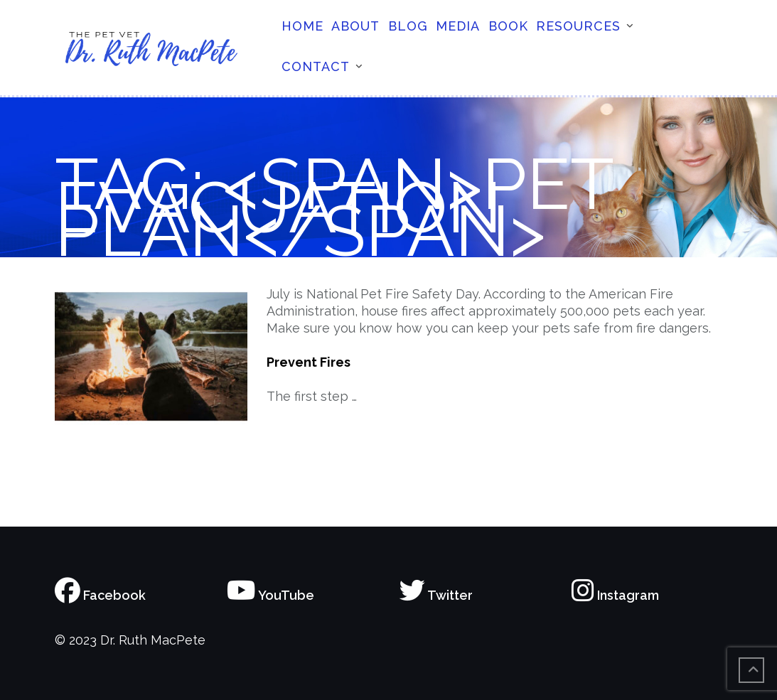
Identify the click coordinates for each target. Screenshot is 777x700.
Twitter (436, 595)
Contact (316, 66)
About (355, 26)
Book (508, 26)
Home (302, 26)
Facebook (100, 595)
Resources (578, 26)
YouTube (270, 595)
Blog (408, 26)
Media (458, 26)
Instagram (615, 595)
